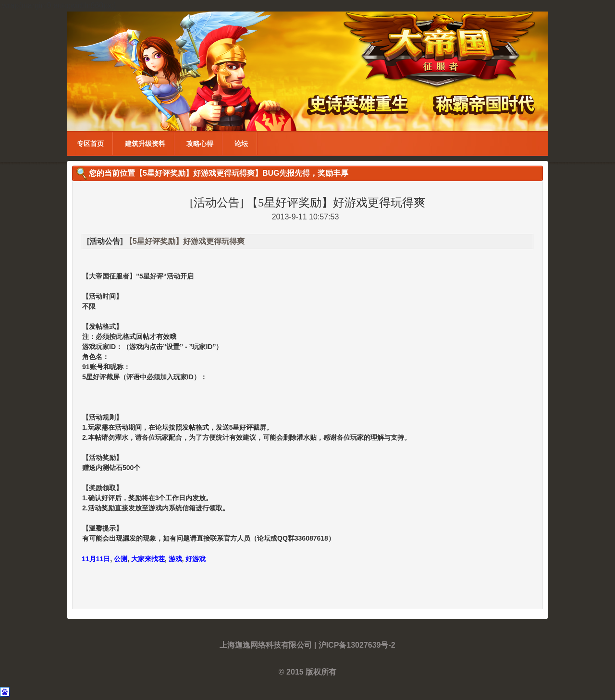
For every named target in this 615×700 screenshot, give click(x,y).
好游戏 (196, 559)
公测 (121, 559)
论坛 (241, 144)
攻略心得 (200, 144)
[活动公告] (217, 203)
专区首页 (90, 144)
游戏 (175, 559)
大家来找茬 (148, 559)
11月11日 (96, 559)
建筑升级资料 (145, 144)
